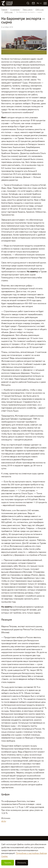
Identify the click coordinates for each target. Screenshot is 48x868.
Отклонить (22, 863)
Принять (8, 863)
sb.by (4, 821)
